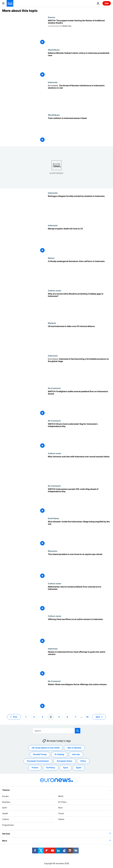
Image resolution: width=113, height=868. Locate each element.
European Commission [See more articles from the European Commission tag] (38, 761)
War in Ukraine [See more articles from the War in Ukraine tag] (74, 748)
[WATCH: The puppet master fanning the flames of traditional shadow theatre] (79, 32)
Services (6, 834)
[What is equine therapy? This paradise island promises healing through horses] (79, 566)
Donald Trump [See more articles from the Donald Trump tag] (40, 754)
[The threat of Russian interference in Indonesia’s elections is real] (79, 97)
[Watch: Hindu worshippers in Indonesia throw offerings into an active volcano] (79, 696)
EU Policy (62, 802)
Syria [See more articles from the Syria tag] (66, 768)
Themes (6, 790)
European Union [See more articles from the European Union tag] (65, 761)
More (5, 841)
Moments (53, 551)
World (61, 796)
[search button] (78, 731)
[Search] (57, 731)
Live (107, 3)
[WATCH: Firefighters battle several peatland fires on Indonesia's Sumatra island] (79, 403)
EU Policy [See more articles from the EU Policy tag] (51, 768)
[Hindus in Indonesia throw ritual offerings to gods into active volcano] (79, 664)
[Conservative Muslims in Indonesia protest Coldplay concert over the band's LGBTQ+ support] (79, 306)
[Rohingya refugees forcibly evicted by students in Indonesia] (79, 208)
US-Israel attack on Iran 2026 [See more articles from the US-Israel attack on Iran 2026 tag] (46, 748)
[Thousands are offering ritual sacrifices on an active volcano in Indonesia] (79, 631)
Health (5, 814)
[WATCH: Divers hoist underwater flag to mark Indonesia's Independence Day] (79, 436)
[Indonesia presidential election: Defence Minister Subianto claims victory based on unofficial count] (79, 65)
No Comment (54, 388)
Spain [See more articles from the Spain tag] (79, 768)
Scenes (52, 17)
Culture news (54, 290)
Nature (51, 258)
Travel (61, 814)
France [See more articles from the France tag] (35, 768)
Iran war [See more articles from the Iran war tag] (76, 754)
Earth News (53, 518)
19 (87, 717)
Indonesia (53, 82)
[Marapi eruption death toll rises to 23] (79, 240)
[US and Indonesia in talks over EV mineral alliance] (79, 338)
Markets (52, 323)
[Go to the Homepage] (10, 3)
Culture (5, 819)
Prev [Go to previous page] (15, 717)
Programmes (8, 825)
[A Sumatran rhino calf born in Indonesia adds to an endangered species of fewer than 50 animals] (79, 273)
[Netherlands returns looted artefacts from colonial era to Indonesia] (79, 599)
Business (6, 802)
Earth (5, 808)
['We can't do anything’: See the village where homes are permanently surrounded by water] (79, 533)
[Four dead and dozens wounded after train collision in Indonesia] (79, 130)
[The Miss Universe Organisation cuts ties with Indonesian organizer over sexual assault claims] (79, 468)
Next (60, 808)
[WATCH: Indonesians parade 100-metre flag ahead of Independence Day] (79, 501)
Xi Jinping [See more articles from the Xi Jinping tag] (59, 754)
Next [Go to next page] (98, 717)
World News (54, 50)
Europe (5, 796)
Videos (61, 819)
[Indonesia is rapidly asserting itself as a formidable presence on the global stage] (79, 371)
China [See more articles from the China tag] (83, 761)
